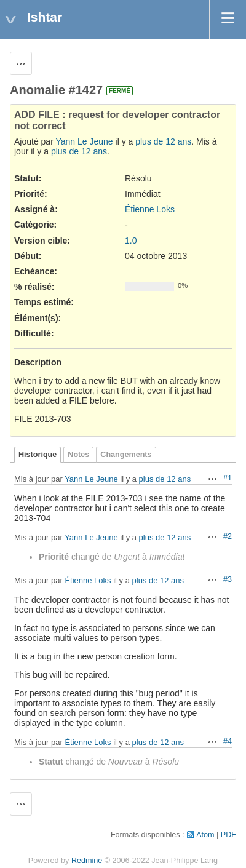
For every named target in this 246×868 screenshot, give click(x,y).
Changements (126, 455)
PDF (228, 835)
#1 (228, 478)
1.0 (131, 241)
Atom (205, 835)
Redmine (87, 861)
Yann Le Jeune (84, 141)
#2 (228, 536)
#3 (228, 579)
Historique (38, 455)
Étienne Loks (150, 209)
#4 (228, 741)
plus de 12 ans (163, 141)
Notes (78, 455)
